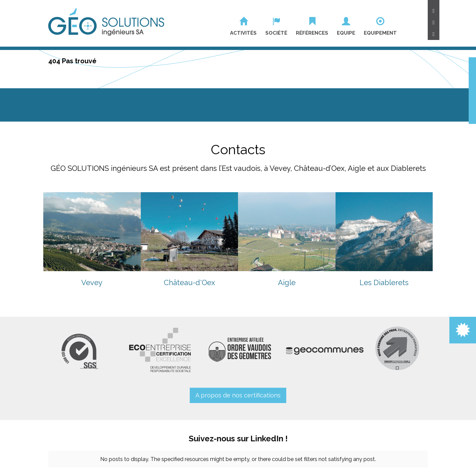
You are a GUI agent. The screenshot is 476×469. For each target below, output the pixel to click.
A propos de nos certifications (238, 395)
